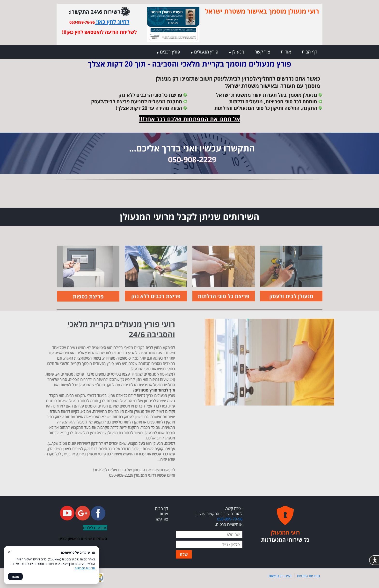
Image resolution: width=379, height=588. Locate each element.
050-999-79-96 (230, 519)
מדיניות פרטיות (308, 576)
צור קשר (262, 52)
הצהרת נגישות (280, 576)
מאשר (15, 577)
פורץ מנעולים (206, 52)
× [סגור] (9, 552)
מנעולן (238, 52)
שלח (184, 554)
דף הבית (309, 52)
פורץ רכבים (170, 52)
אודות (286, 52)
